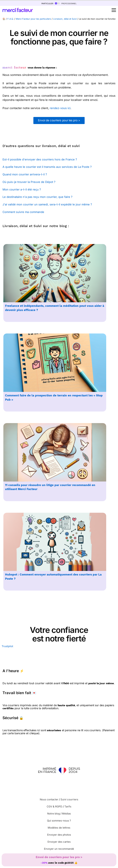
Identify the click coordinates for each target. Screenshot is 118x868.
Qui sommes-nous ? (59, 821)
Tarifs (68, 806)
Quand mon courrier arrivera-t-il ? (25, 174)
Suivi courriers (69, 799)
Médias (66, 814)
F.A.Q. (11, 19)
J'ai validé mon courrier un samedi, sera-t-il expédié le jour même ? (47, 204)
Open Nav (115, 8)
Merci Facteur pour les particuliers (33, 19)
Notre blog (54, 814)
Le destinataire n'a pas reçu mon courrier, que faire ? (37, 197)
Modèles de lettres (59, 828)
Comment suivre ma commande (23, 212)
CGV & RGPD (54, 806)
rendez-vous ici (60, 108)
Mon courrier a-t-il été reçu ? (22, 189)
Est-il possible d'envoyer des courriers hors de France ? (40, 159)
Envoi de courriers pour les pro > (59, 120)
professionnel (66, 3)
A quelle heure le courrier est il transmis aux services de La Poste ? (47, 167)
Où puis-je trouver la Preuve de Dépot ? (29, 182)
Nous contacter (49, 799)
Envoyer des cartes (59, 842)
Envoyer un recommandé (59, 849)
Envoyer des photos (59, 835)
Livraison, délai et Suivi (65, 19)
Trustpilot (7, 646)
